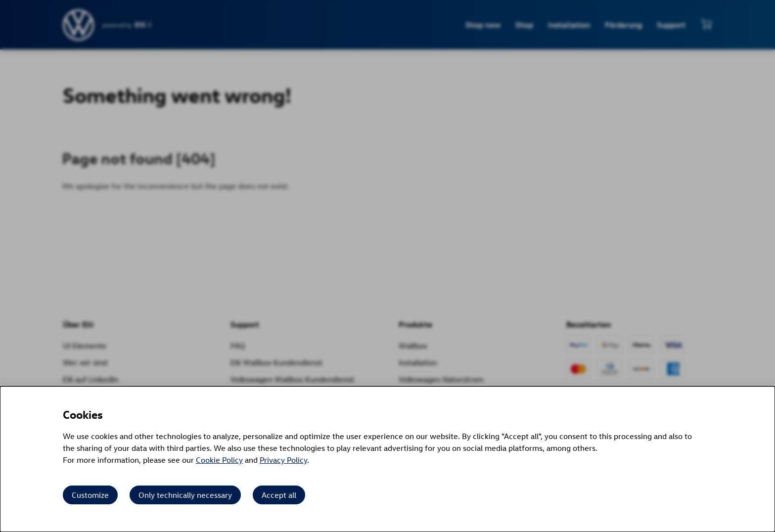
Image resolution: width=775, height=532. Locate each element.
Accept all (279, 495)
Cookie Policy (219, 460)
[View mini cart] (706, 24)
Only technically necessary (185, 495)
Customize (90, 495)
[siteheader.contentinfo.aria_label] (79, 25)
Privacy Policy (283, 460)
